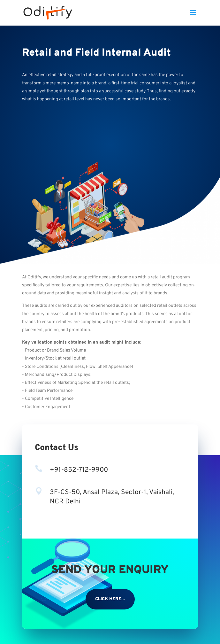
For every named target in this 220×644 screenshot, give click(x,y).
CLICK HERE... (110, 599)
